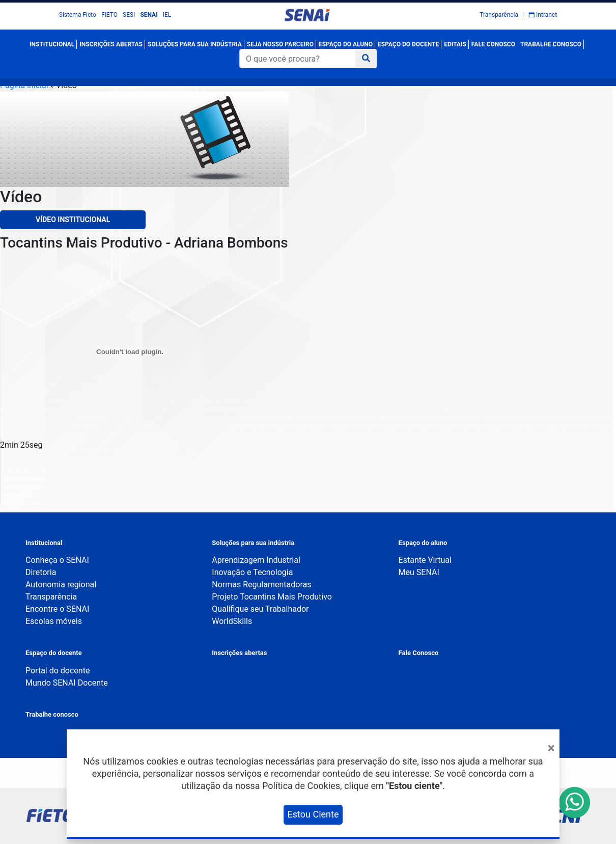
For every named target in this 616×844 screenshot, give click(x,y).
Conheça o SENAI (57, 560)
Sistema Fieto (78, 15)
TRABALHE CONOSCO (551, 44)
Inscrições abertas (239, 653)
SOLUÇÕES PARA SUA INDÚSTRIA (195, 44)
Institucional (44, 543)
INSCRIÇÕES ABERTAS (111, 44)
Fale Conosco (419, 653)
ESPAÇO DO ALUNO (346, 44)
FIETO (109, 15)
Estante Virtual (425, 560)
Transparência (499, 15)
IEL (167, 15)
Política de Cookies (301, 786)
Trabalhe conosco (52, 714)
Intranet (547, 15)
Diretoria (41, 572)
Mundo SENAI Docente (67, 683)
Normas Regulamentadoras (261, 584)
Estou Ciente (313, 814)
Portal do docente (58, 671)
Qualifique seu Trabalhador (260, 609)
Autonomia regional (61, 584)
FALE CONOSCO (493, 44)
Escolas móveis (54, 621)
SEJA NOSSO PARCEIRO (280, 44)
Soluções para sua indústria (253, 543)
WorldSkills (232, 621)
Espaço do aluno (423, 543)
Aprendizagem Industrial (256, 560)
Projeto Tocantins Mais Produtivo (272, 597)
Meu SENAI (419, 572)
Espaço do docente (54, 653)
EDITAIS (455, 44)
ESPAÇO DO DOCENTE (408, 44)
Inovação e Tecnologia (252, 572)
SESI (129, 15)
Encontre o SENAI (57, 609)
